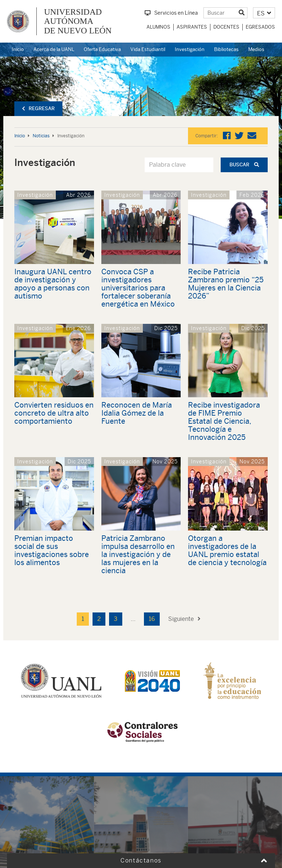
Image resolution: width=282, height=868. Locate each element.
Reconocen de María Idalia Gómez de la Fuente (137, 413)
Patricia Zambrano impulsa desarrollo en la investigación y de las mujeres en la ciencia (138, 554)
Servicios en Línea (171, 13)
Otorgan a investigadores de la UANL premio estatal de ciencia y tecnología (227, 550)
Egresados (260, 27)
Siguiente (184, 619)
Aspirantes (192, 27)
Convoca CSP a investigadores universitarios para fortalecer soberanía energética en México (138, 288)
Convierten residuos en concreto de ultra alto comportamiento (54, 413)
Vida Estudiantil (148, 49)
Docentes (226, 27)
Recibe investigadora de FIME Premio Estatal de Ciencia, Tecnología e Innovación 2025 (224, 421)
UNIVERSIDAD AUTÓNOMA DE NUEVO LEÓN (78, 21)
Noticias (41, 136)
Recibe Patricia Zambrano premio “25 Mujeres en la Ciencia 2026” (226, 284)
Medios (256, 49)
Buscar (244, 165)
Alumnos (158, 27)
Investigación (190, 49)
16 (152, 619)
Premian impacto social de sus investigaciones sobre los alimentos (52, 550)
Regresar (38, 108)
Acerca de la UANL (54, 49)
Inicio (18, 49)
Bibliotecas (226, 49)
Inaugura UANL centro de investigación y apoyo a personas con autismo (53, 284)
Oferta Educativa (102, 49)
